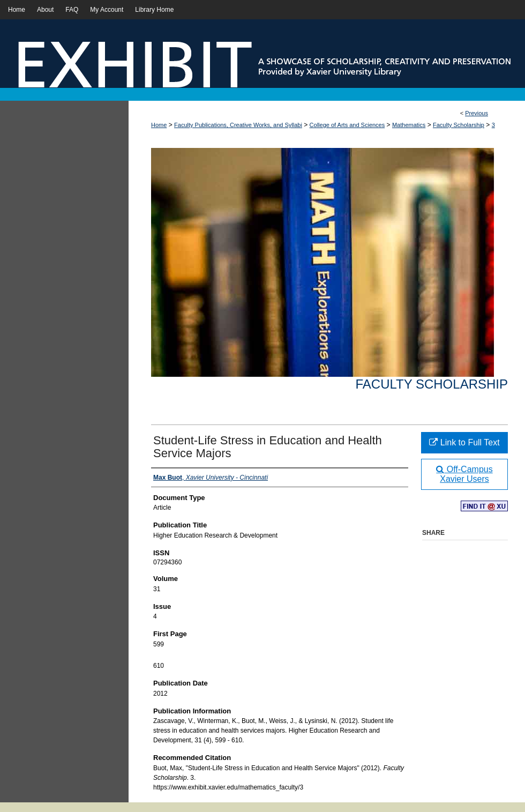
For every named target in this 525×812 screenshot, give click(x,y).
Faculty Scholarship (459, 125)
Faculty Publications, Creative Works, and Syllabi (238, 125)
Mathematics (409, 125)
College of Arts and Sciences (347, 125)
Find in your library (484, 506)
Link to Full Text (464, 442)
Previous (477, 113)
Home (159, 125)
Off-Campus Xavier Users (464, 474)
